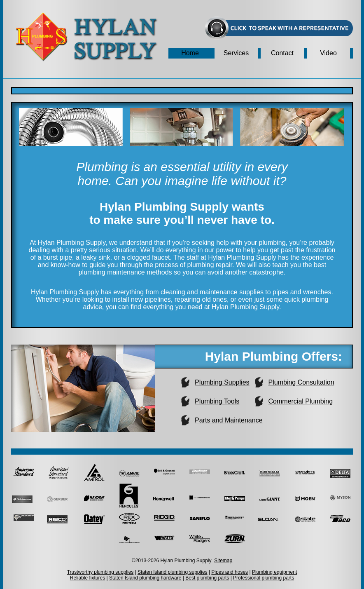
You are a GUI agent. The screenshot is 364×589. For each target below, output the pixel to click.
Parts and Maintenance (229, 420)
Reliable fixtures (87, 578)
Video (328, 53)
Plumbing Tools (217, 401)
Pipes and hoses (230, 572)
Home (190, 53)
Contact (282, 53)
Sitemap (223, 561)
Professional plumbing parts (264, 578)
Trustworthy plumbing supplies (100, 572)
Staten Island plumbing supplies (172, 572)
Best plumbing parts (207, 578)
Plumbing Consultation (301, 382)
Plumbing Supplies (222, 382)
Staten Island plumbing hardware (145, 578)
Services (236, 53)
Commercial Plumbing (301, 401)
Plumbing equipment (274, 572)
